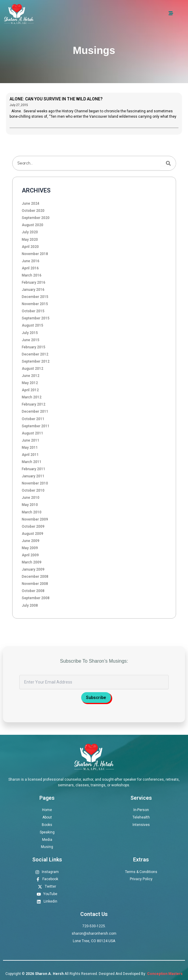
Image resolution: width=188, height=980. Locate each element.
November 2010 (35, 483)
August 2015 (33, 325)
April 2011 (30, 455)
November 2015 (35, 304)
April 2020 (30, 247)
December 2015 (35, 297)
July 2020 (30, 232)
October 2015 (33, 311)
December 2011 (35, 411)
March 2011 (32, 462)
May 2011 (30, 448)
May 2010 (30, 505)
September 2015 (36, 318)
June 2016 (31, 261)
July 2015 (30, 333)
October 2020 (33, 211)
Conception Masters (164, 974)
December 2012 (35, 354)
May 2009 (30, 548)
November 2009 (35, 519)
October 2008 (33, 591)
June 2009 (31, 541)
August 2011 (33, 433)
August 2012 (33, 369)
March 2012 (32, 397)
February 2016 (34, 282)
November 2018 (35, 254)
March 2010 (32, 512)
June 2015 (31, 340)
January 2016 (33, 290)
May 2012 (30, 383)
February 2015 (34, 347)
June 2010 (31, 498)
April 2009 (30, 555)
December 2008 (35, 577)
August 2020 (33, 225)
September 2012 (36, 361)
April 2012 (30, 390)
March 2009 (32, 562)
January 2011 (33, 476)
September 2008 (36, 598)
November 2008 (35, 584)
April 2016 (30, 268)
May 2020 (30, 240)
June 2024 (31, 204)
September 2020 (36, 218)
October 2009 (33, 527)
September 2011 (36, 426)
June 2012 (31, 376)
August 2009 (33, 534)
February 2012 (34, 404)
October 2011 (33, 419)
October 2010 (33, 490)
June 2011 (31, 440)
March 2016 (32, 275)
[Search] (168, 163)
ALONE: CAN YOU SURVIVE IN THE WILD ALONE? (56, 99)
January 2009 (33, 569)
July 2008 (30, 605)
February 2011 (34, 469)
